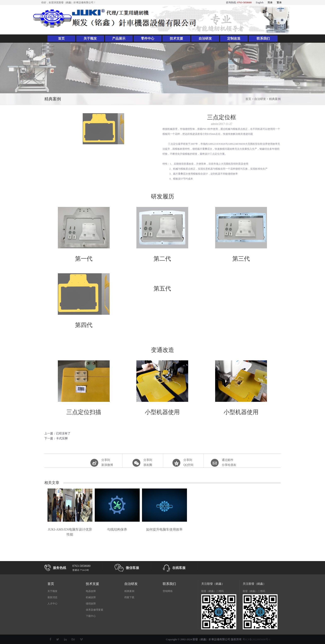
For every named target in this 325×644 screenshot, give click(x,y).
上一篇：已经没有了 (57, 433)
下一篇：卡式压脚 (56, 438)
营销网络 (168, 591)
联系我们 (263, 38)
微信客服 (127, 568)
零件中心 (148, 38)
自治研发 (205, 38)
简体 (270, 2)
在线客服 (174, 568)
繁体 (279, 2)
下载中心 (91, 616)
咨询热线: (239, 2)
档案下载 (129, 597)
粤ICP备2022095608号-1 (256, 639)
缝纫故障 (91, 604)
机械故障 (91, 597)
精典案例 (275, 99)
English (260, 2)
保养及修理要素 (95, 610)
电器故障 (91, 591)
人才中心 (52, 604)
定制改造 (234, 38)
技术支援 (176, 38)
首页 (61, 38)
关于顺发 (90, 38)
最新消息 (52, 597)
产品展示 (119, 38)
